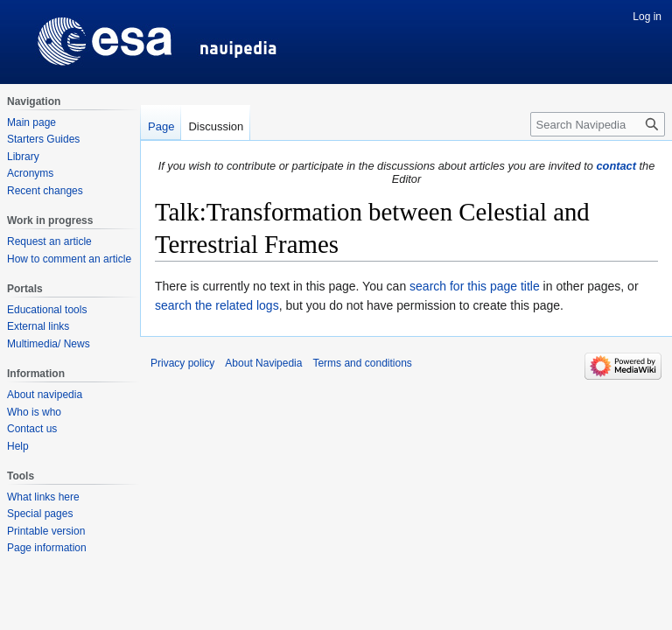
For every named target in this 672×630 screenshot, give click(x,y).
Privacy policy (182, 363)
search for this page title (475, 286)
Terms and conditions (362, 363)
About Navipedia (263, 363)
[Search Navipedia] (598, 124)
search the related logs (217, 305)
